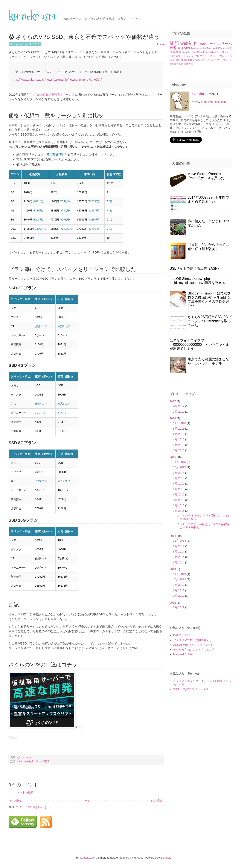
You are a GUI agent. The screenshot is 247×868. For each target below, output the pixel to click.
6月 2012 (179, 607)
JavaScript (223, 52)
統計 (179, 52)
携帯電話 (174, 64)
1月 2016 (179, 450)
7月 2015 (179, 478)
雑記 (175, 43)
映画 (181, 64)
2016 (173, 418)
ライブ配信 (220, 56)
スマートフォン (185, 56)
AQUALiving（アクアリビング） (193, 645)
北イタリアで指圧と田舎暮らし (193, 640)
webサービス (210, 44)
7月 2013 (179, 585)
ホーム (86, 801)
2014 (173, 536)
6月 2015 (179, 484)
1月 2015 (179, 511)
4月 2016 (179, 439)
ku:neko (198, 94)
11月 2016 (180, 423)
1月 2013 (179, 596)
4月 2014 (179, 562)
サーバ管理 (42, 761)
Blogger (188, 60)
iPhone (223, 48)
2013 (173, 569)
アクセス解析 (207, 60)
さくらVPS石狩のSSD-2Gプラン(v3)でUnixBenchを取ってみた (210, 321)
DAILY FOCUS (182, 635)
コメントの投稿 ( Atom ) (31, 807)
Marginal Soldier (183, 654)
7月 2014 (179, 557)
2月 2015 (179, 505)
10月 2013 (180, 579)
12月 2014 (180, 541)
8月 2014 (179, 552)
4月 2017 (179, 406)
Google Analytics (207, 52)
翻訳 (191, 64)
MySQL (197, 60)
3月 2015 (179, 500)
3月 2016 (179, 445)
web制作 (29, 761)
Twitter (195, 48)
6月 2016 (179, 434)
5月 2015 (179, 489)
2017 (173, 401)
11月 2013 (180, 574)
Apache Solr (190, 52)
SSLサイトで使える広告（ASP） (195, 268)
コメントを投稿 (24, 792)
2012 (173, 603)
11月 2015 (180, 462)
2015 (173, 457)
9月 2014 (179, 546)
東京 (173, 60)
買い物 (180, 60)
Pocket (161, 44)
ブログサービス (204, 56)
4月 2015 (179, 494)
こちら (82, 252)
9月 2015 (179, 473)
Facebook (212, 48)
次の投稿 (15, 801)
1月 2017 (179, 412)
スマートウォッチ (223, 60)
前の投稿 (157, 801)
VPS (20, 761)
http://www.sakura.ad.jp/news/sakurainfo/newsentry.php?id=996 (56, 80)
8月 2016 (179, 429)
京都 (203, 48)
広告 (229, 56)
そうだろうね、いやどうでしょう (194, 650)
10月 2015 (180, 467)
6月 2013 (179, 590)
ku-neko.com (88, 858)
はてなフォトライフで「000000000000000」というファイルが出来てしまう (199, 345)
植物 (186, 64)
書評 (181, 48)
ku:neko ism (32, 16)
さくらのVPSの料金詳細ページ (50, 95)
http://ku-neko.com (214, 102)
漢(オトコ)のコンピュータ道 (191, 689)
